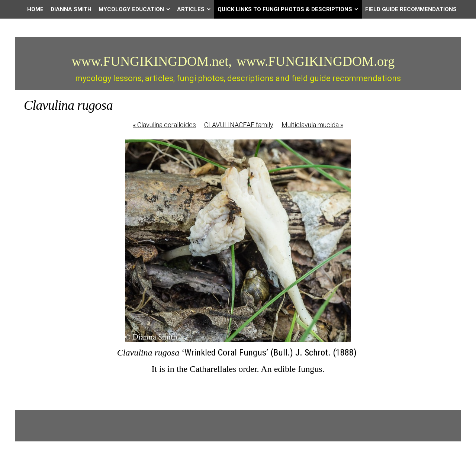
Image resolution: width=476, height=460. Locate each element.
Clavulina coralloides (164, 125)
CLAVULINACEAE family (239, 125)
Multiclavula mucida (312, 125)
